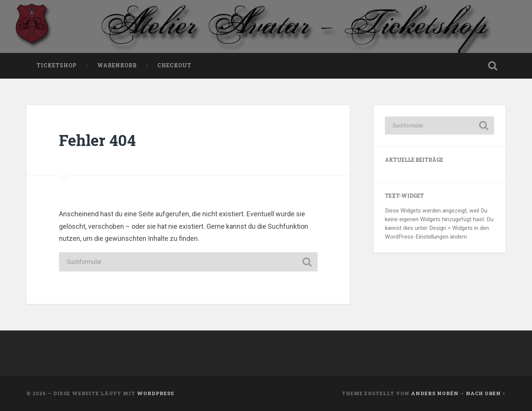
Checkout (174, 65)
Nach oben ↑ (485, 393)
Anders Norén (435, 393)
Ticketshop (57, 65)
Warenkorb (117, 65)
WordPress (155, 393)
